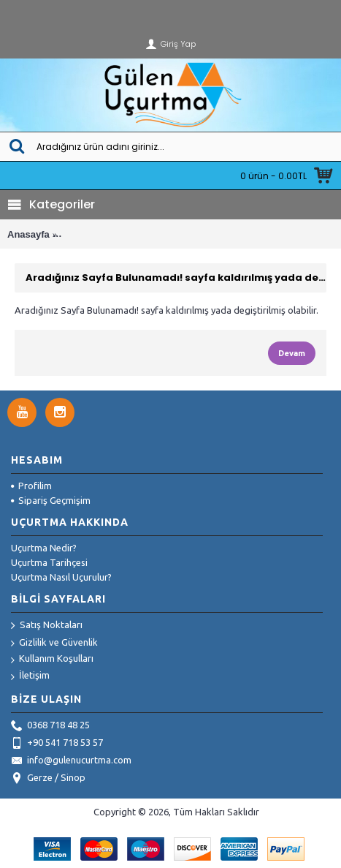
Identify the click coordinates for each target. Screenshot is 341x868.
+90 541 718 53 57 (57, 744)
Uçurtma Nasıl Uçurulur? (61, 577)
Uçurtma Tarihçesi (49, 562)
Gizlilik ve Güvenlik (54, 643)
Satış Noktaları (47, 626)
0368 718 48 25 (50, 726)
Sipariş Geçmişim (51, 500)
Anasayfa (28, 234)
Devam (292, 353)
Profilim (31, 486)
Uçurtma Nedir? (44, 548)
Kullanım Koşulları (52, 659)
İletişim (30, 676)
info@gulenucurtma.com (71, 761)
